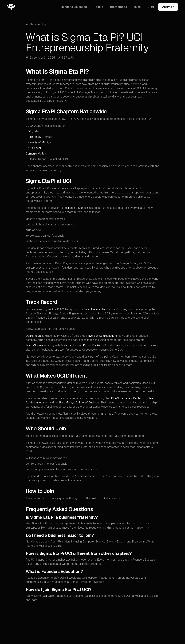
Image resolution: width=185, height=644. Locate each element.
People (99, 7)
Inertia (120, 345)
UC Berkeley (34, 137)
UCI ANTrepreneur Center (126, 398)
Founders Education (76, 208)
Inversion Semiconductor (103, 336)
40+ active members (95, 309)
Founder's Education (73, 7)
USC (28, 131)
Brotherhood (119, 7)
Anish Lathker (69, 345)
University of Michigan (39, 142)
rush (82, 498)
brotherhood (106, 414)
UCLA (29, 126)
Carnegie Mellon (36, 154)
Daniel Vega (33, 336)
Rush (137, 7)
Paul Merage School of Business (79, 402)
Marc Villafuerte (36, 345)
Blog (151, 7)
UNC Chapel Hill (36, 148)
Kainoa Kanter (92, 345)
